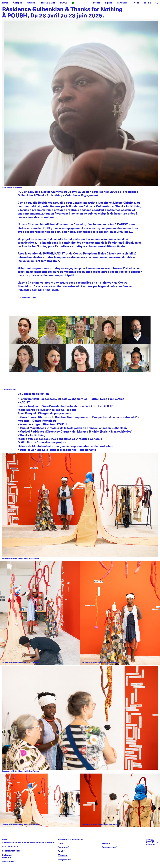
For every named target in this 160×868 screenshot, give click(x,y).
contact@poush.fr (11, 851)
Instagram (7, 855)
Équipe (109, 3)
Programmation (48, 3)
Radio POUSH (80, 3)
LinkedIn (6, 858)
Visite (136, 3)
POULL (64, 3)
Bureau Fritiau (151, 841)
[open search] (157, 3)
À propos (17, 3)
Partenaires (123, 3)
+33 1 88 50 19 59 (11, 846)
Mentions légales (8, 861)
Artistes (31, 3)
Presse (97, 3)
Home (5, 3)
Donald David (150, 845)
